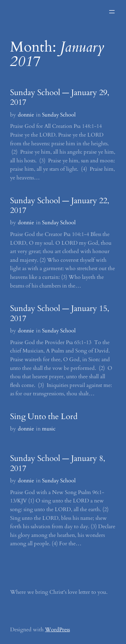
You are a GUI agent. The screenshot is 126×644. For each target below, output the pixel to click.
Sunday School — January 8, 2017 (58, 463)
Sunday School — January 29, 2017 (60, 98)
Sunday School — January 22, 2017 (60, 206)
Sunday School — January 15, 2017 (60, 313)
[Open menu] (112, 12)
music (49, 429)
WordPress (57, 630)
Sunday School (59, 115)
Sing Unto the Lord (44, 417)
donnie (26, 115)
